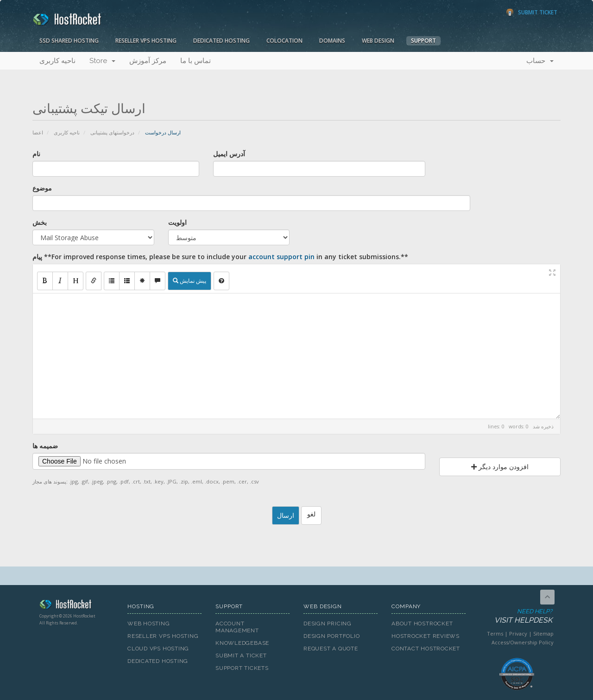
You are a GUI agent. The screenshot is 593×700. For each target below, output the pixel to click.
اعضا (38, 132)
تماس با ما (196, 61)
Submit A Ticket (241, 655)
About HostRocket (422, 624)
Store (102, 61)
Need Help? (516, 616)
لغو (311, 514)
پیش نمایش (189, 281)
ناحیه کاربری (57, 61)
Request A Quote (331, 649)
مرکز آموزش (148, 61)
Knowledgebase (242, 643)
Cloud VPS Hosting (158, 649)
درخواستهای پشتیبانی (112, 132)
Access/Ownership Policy (523, 642)
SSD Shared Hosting (69, 41)
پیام (220, 257)
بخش (40, 222)
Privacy (518, 633)
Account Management (237, 627)
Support (423, 41)
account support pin (281, 257)
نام (36, 154)
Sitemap (543, 633)
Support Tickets (242, 668)
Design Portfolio (331, 636)
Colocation (284, 41)
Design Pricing (328, 624)
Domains (332, 41)
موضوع (42, 188)
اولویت (177, 222)
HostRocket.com (76, 606)
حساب (540, 61)
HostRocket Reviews (426, 636)
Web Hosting (149, 624)
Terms (495, 633)
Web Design (378, 41)
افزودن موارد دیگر (500, 467)
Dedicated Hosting (221, 41)
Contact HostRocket (426, 649)
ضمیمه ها (45, 446)
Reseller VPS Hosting (146, 41)
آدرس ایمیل (229, 154)
